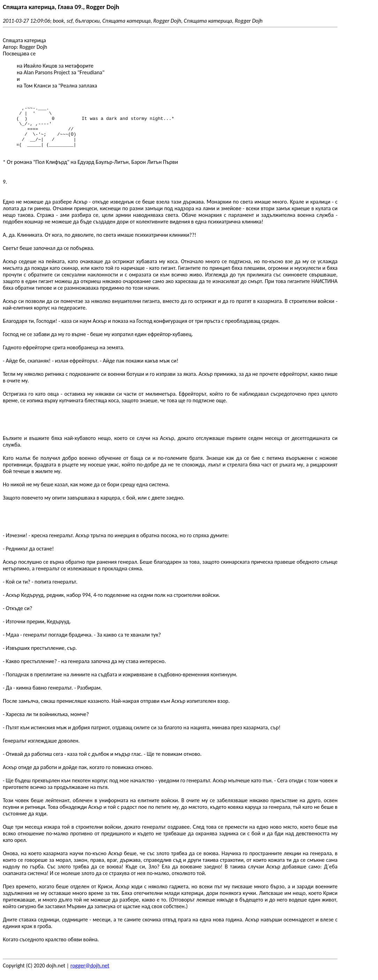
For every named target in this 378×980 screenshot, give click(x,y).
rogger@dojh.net (90, 974)
